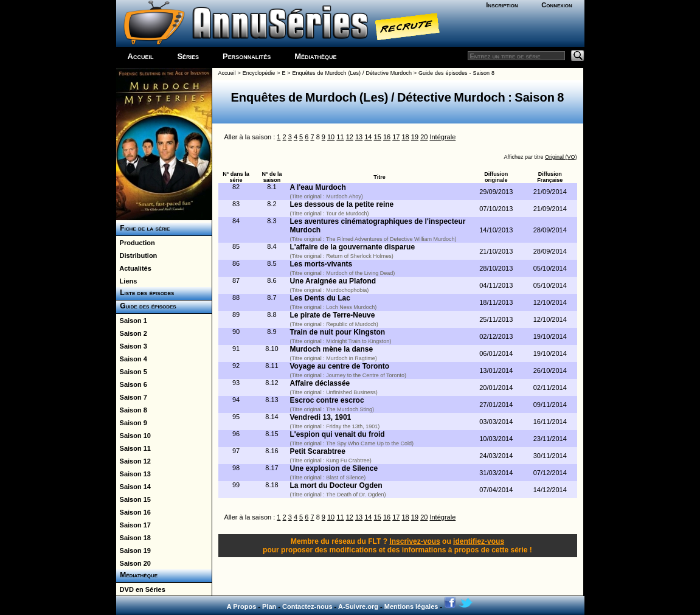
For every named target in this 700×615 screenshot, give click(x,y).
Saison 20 (133, 563)
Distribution (137, 255)
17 (396, 137)
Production (136, 243)
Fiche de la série (143, 228)
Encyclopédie (259, 73)
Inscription (502, 5)
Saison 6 (132, 384)
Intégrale (442, 137)
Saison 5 (132, 372)
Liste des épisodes (145, 293)
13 (359, 137)
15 (378, 137)
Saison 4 (132, 359)
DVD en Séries (141, 589)
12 (350, 137)
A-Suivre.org (358, 606)
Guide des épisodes (146, 306)
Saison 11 (133, 448)
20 (424, 137)
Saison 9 (132, 423)
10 (331, 137)
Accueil (141, 56)
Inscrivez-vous (414, 541)
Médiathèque (315, 56)
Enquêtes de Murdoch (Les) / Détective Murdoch (352, 73)
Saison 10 (133, 436)
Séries (188, 56)
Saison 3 (132, 346)
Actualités (134, 268)
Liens (127, 281)
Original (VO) (561, 157)
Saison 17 (133, 525)
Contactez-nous (307, 606)
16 (387, 137)
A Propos (242, 606)
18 (406, 137)
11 (340, 137)
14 (368, 137)
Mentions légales (411, 606)
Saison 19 (133, 551)
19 (415, 137)
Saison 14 (133, 487)
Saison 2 (132, 333)
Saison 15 (133, 499)
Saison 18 (133, 538)
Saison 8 (132, 410)
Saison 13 (133, 474)
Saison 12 (133, 461)
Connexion (557, 5)
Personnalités (247, 56)
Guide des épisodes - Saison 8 (456, 73)
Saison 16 (133, 512)
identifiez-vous (479, 541)
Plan (269, 606)
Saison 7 (132, 397)
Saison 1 (132, 321)
